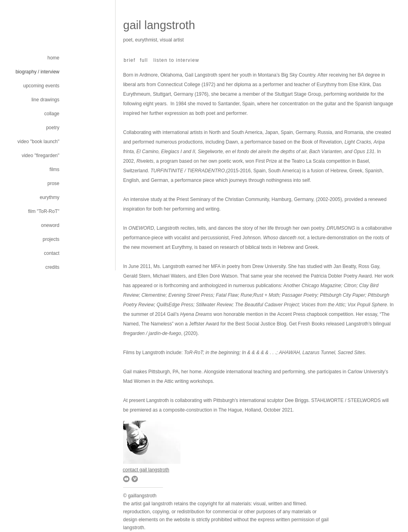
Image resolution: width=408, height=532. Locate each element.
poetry (53, 128)
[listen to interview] (177, 60)
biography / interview (37, 72)
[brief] (130, 60)
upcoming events (41, 86)
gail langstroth (159, 25)
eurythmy (50, 197)
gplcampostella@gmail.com (143, 46)
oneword (50, 225)
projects (51, 239)
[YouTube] (126, 479)
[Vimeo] (135, 479)
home (53, 58)
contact (52, 253)
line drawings (45, 100)
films (54, 169)
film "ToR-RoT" (44, 211)
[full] (145, 60)
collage (52, 114)
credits (52, 267)
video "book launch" (38, 142)
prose (53, 183)
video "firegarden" (40, 156)
